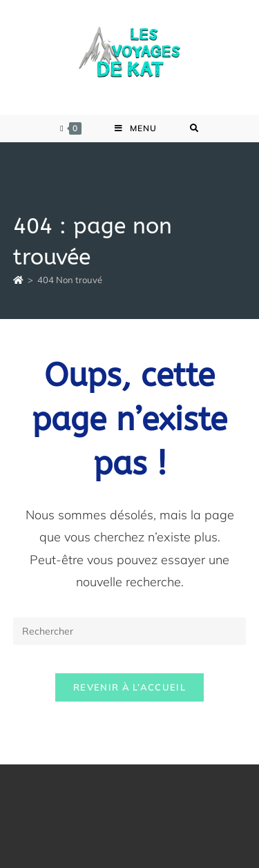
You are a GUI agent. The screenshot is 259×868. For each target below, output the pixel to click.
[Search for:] (194, 128)
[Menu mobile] (136, 128)
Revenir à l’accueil (129, 687)
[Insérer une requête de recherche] (130, 631)
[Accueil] (18, 280)
